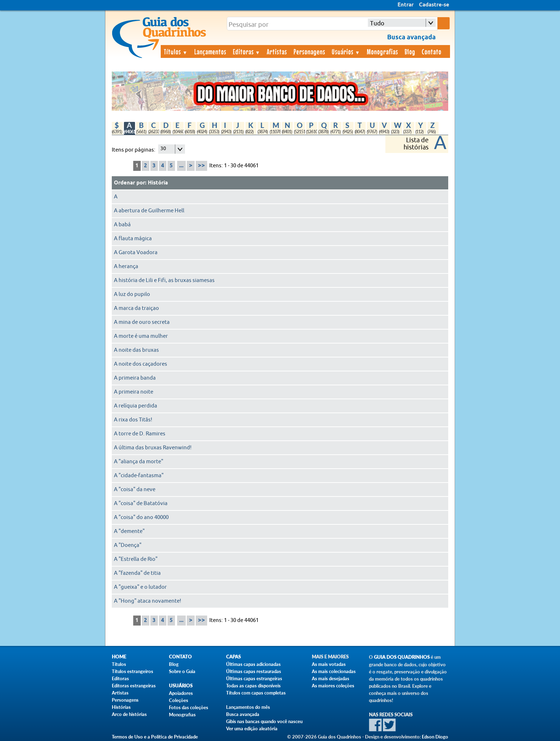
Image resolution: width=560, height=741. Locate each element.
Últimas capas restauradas (254, 671)
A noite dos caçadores (141, 364)
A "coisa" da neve (135, 490)
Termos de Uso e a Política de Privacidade (155, 737)
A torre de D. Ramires (140, 434)
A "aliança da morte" (139, 462)
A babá (122, 225)
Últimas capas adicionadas (253, 664)
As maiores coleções (333, 686)
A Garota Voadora (136, 253)
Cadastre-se (434, 5)
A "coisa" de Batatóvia (141, 503)
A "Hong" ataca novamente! (147, 601)
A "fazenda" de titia (137, 573)
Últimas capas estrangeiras (254, 678)
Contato (432, 51)
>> (201, 166)
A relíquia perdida (136, 406)
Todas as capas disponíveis (253, 686)
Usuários (346, 51)
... (181, 166)
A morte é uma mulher (141, 336)
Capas (233, 657)
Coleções (179, 700)
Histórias (121, 707)
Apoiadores (181, 693)
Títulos (176, 51)
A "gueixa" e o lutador (140, 587)
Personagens (309, 51)
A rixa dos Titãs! (133, 420)
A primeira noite (134, 392)
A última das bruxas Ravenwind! (153, 448)
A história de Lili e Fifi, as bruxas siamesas (164, 280)
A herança (126, 266)
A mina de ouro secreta (142, 322)
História (158, 183)
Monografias (382, 51)
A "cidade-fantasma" (139, 476)
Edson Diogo (435, 737)
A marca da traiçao (136, 308)
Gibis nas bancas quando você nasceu (264, 721)
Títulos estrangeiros (132, 671)
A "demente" (129, 531)
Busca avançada (243, 714)
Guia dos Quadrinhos (402, 657)
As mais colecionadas (334, 671)
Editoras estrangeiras (134, 686)
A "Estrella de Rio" (136, 559)
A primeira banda (135, 378)
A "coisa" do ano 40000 (141, 517)
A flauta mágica (133, 239)
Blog (410, 51)
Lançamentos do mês (248, 707)
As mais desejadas (331, 678)
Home (119, 657)
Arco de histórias (129, 714)
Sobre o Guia (182, 671)
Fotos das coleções (189, 707)
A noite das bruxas (136, 350)
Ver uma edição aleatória (252, 728)
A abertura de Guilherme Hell (149, 211)
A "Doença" (128, 545)
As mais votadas (329, 664)
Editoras (247, 51)
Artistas (277, 51)
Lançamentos (210, 51)
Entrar (406, 5)
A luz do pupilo (132, 294)
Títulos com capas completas (256, 693)
